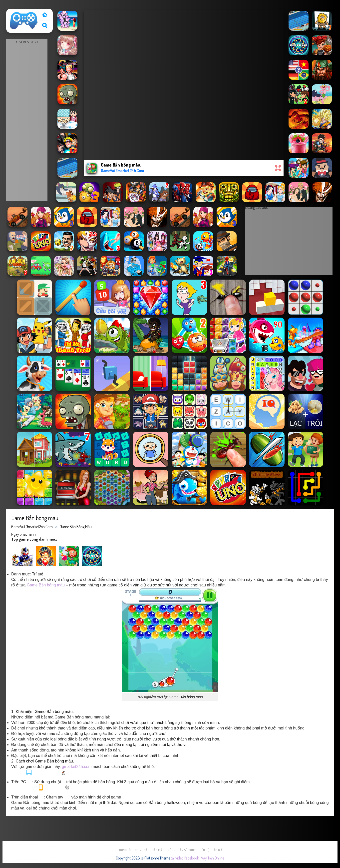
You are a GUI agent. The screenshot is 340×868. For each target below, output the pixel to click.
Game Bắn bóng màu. (76, 527)
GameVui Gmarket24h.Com (32, 527)
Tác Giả (217, 850)
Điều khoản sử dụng (181, 850)
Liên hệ (204, 850)
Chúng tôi (125, 850)
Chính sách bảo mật (149, 850)
